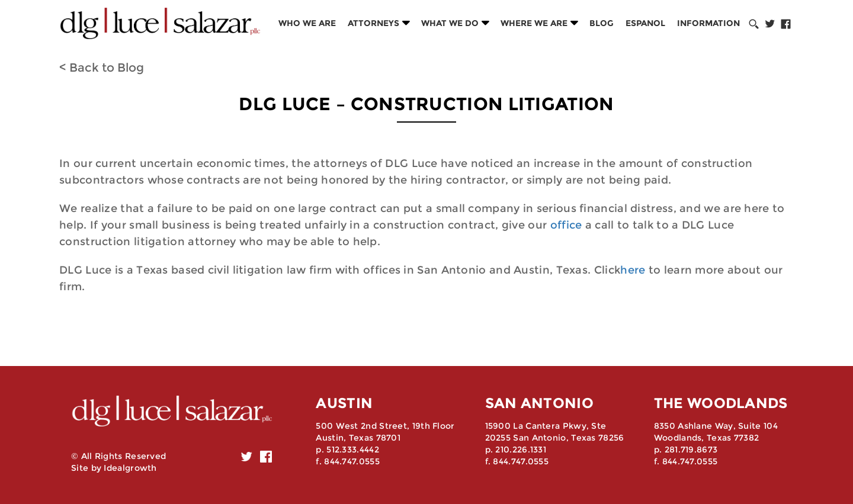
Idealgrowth (130, 468)
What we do (450, 23)
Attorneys (373, 23)
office (566, 225)
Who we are (307, 23)
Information (708, 23)
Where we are (534, 23)
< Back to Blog (102, 68)
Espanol (645, 23)
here (633, 270)
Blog (602, 23)
